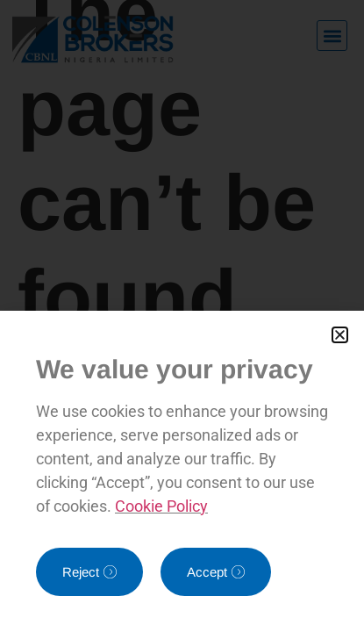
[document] (182, 316)
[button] (340, 335)
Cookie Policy (161, 506)
